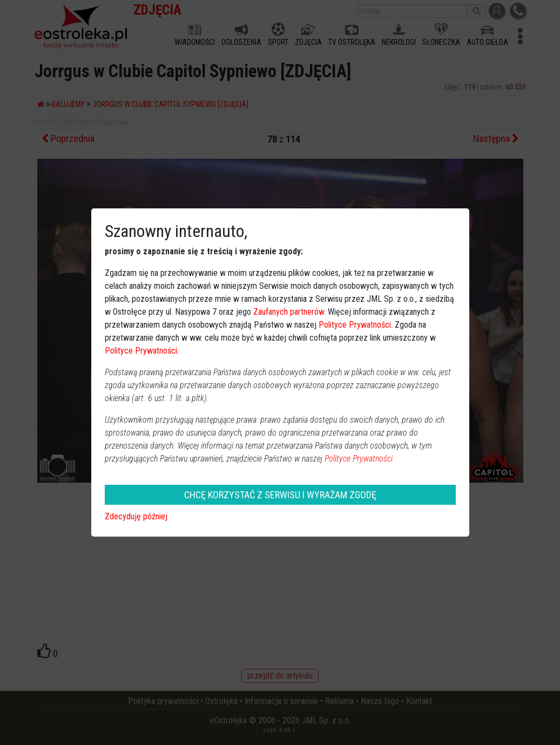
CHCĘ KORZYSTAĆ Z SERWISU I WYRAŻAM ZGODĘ (280, 495)
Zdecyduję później (136, 516)
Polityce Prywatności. (360, 459)
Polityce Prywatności (355, 325)
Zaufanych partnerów (289, 312)
